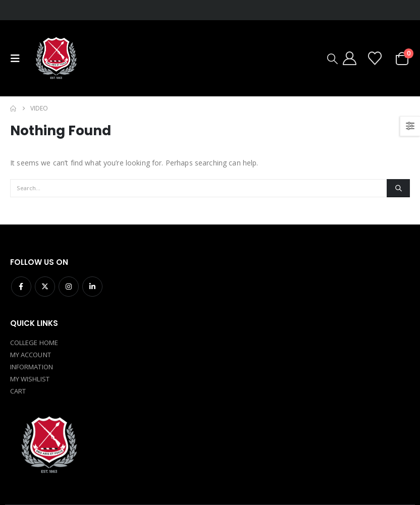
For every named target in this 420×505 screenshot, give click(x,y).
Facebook (21, 287)
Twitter (45, 287)
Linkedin (92, 287)
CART (18, 391)
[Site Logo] (55, 58)
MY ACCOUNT (31, 355)
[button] (18, 59)
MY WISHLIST (30, 379)
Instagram (69, 287)
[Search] (398, 188)
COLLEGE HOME (34, 343)
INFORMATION (32, 367)
